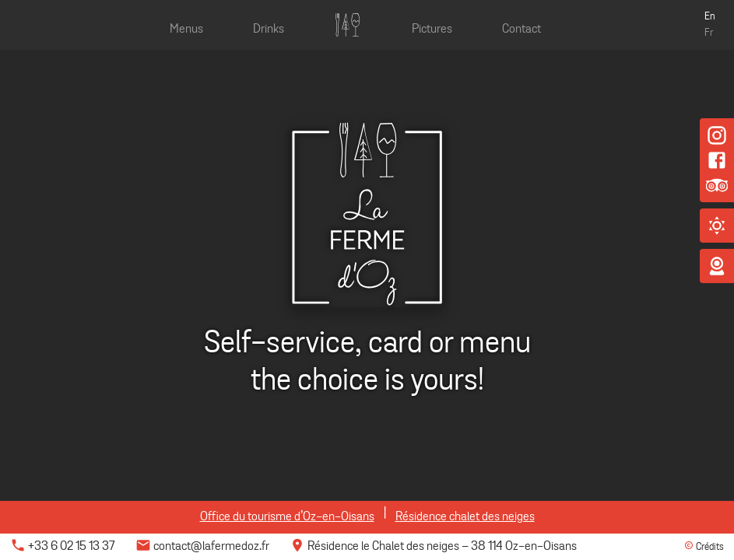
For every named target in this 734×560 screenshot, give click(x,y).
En (710, 17)
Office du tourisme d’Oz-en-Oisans (287, 517)
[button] (717, 226)
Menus (186, 30)
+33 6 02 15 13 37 (63, 546)
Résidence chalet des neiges (465, 517)
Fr (709, 33)
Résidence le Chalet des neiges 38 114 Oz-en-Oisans (433, 546)
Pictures (432, 30)
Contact (522, 30)
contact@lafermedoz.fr (202, 546)
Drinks (269, 30)
